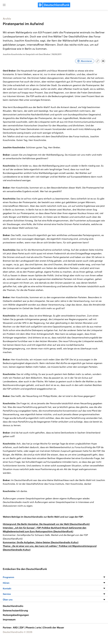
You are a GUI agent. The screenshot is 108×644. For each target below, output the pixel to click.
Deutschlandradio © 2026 (18, 632)
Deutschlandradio (13, 606)
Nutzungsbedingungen (16, 615)
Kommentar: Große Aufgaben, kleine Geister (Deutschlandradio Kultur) (41, 542)
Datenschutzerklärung (15, 610)
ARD (16, 627)
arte (40, 627)
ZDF (22, 627)
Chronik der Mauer (53, 627)
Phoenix (31, 627)
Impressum (9, 619)
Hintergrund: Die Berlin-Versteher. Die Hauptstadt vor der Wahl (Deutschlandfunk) (46, 524)
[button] (4, 5)
